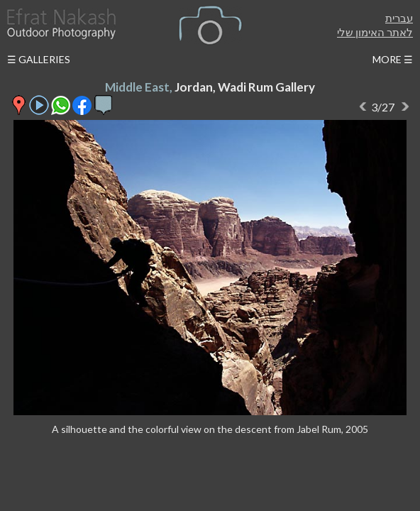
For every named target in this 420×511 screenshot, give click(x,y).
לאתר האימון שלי (375, 32)
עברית (399, 18)
